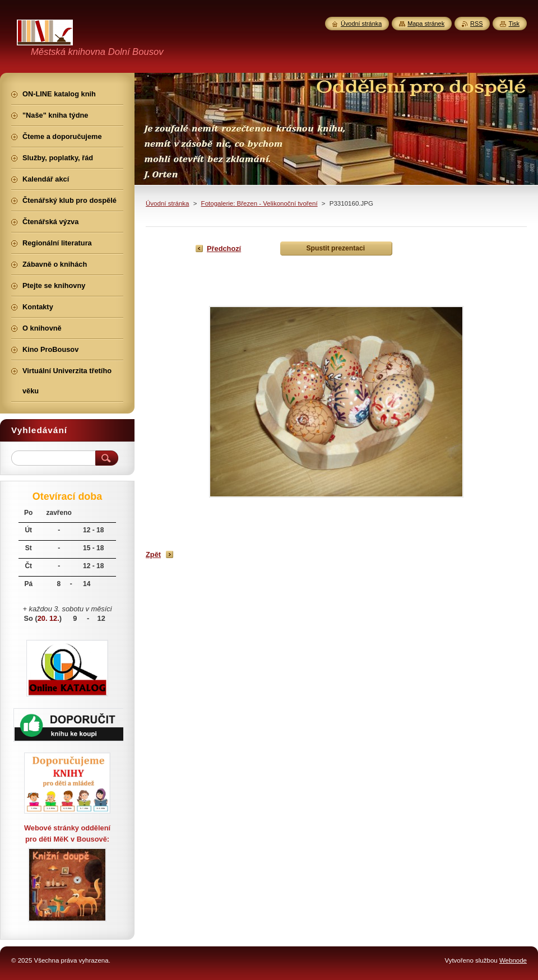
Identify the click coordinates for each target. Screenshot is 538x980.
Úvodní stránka (167, 203)
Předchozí (224, 249)
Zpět (153, 554)
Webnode (513, 960)
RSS (476, 24)
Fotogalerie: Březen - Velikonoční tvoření (259, 203)
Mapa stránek (426, 24)
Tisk (514, 24)
